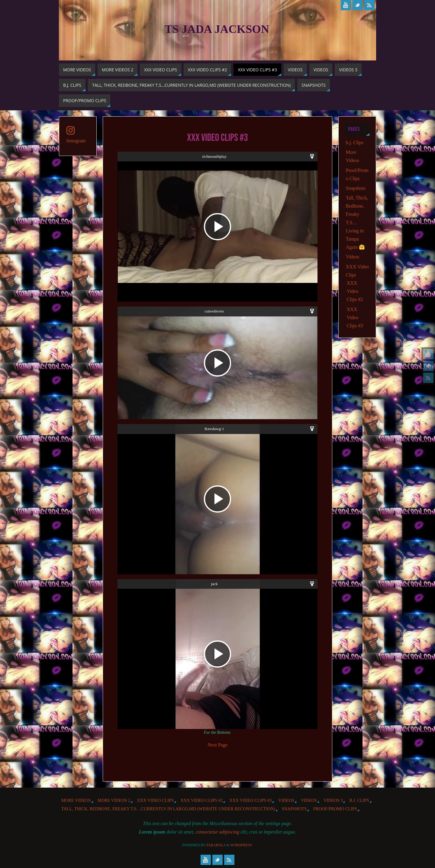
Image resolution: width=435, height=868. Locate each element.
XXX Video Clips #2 (355, 291)
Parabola (216, 845)
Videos (353, 257)
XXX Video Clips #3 (355, 317)
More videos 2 (114, 800)
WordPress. (242, 845)
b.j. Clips (355, 143)
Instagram (76, 134)
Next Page (217, 745)
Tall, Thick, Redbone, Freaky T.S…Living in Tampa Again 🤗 (357, 222)
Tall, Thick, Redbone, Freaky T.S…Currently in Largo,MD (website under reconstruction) (168, 809)
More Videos (76, 800)
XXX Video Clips (155, 800)
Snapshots (356, 188)
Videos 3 (333, 800)
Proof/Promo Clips (335, 809)
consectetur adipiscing (217, 832)
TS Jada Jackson (217, 29)
